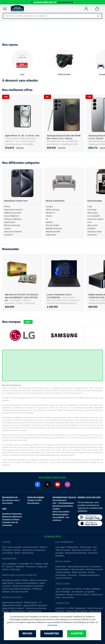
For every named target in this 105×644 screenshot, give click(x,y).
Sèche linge (92, 213)
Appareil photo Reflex (12, 605)
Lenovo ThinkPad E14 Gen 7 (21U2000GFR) (60, 296)
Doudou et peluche (92, 589)
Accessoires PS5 (31, 547)
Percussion (7, 550)
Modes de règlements (12, 517)
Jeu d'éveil (60, 608)
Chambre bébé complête (76, 611)
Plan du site (52, 537)
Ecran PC (10, 567)
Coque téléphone (11, 216)
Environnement (59, 500)
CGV (55, 503)
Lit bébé (70, 608)
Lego (58, 589)
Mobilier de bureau (54, 228)
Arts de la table (52, 225)
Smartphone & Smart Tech (16, 201)
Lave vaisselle (93, 216)
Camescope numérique (36, 608)
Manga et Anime (74, 595)
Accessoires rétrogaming (33, 550)
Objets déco (51, 235)
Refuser (27, 634)
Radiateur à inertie (94, 569)
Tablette (38, 564)
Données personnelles (63, 506)
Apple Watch (10, 222)
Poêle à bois (61, 567)
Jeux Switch (8, 553)
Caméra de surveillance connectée (28, 586)
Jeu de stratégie (63, 592)
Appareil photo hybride (13, 603)
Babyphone (81, 608)
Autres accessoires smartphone (17, 589)
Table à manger (53, 210)
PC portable (24, 564)
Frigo (90, 206)
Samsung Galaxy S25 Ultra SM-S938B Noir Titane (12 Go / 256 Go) (64, 137)
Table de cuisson (63, 550)
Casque (6, 611)
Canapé (49, 206)
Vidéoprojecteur (18, 611)
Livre (22, 74)
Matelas (49, 222)
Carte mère (15, 569)
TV (40, 603)
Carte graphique (10, 564)
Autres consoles (14, 547)
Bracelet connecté (20, 592)
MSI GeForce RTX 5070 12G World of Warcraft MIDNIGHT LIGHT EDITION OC (22, 297)
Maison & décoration (55, 201)
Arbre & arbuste (63, 572)
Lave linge (92, 210)
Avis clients (7, 503)
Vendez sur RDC (35, 500)
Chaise (49, 216)
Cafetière (91, 228)
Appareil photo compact (13, 608)
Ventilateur (92, 235)
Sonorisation (28, 553)
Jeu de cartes (68, 597)
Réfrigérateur (73, 547)
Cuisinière (93, 553)
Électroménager (95, 201)
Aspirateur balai (94, 232)
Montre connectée (12, 225)
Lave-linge (60, 547)
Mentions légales (60, 515)
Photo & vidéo (64, 74)
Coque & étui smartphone (27, 583)
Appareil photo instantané (35, 605)
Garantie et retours (11, 520)
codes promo (51, 455)
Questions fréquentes (12, 514)
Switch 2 (43, 547)
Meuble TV (50, 213)
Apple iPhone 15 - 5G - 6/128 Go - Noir (22, 136)
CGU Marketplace (66, 503)
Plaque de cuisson (95, 219)
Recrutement (33, 503)
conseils (41, 455)
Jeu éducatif (77, 592)
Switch (17, 553)
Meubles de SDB (53, 232)
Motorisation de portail (78, 567)
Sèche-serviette (79, 572)
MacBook (20, 567)
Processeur (31, 567)
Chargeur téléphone (13, 219)
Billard (86, 595)
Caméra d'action (34, 611)
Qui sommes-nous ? (11, 500)
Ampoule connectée (13, 232)
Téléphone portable (12, 213)
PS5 (4, 547)
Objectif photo (31, 603)
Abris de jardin (78, 569)
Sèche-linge (86, 547)
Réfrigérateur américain (76, 553)
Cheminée (72, 575)
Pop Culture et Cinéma (72, 589)
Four (89, 222)
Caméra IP (9, 235)
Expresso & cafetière (81, 550)
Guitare (17, 550)
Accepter (77, 634)
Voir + (28, 322)
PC (32, 564)
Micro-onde (92, 225)
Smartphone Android (13, 210)
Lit (47, 219)
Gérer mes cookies (61, 512)
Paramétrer (52, 634)
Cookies (56, 509)
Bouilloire (60, 556)
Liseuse (7, 228)
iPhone (7, 206)
